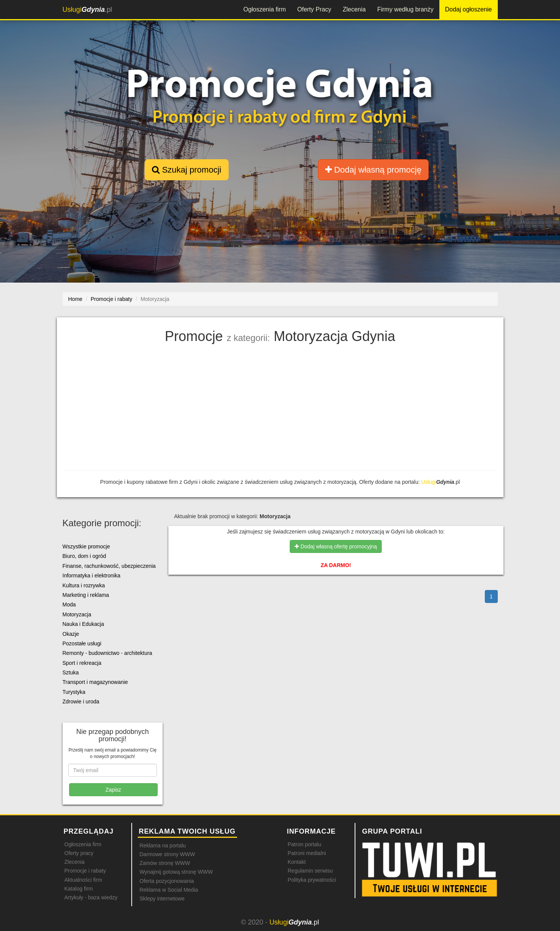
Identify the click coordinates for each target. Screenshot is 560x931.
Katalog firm (79, 889)
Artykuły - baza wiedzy (91, 897)
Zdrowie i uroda (81, 701)
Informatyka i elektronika (92, 575)
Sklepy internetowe (162, 899)
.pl (87, 10)
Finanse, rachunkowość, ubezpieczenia (109, 566)
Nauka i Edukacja (83, 624)
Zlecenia (354, 9)
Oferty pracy (79, 853)
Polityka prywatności (312, 880)
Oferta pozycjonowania (167, 881)
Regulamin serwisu (310, 871)
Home (75, 299)
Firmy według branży (405, 9)
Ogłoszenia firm (265, 9)
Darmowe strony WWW (167, 854)
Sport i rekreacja (82, 663)
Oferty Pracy (314, 9)
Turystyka (74, 692)
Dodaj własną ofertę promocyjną (336, 546)
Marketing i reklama (86, 595)
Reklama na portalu (163, 845)
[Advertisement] (280, 409)
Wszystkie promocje (86, 546)
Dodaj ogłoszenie (469, 9)
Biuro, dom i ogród (84, 556)
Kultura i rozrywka (84, 585)
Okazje (71, 634)
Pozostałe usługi (82, 643)
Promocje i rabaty (85, 871)
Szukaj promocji (186, 170)
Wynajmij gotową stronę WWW (176, 872)
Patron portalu (305, 844)
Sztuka (71, 672)
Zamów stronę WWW (165, 863)
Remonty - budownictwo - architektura (107, 653)
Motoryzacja (77, 614)
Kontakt (297, 862)
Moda (69, 605)
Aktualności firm (83, 880)
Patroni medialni (307, 853)
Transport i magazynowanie (95, 682)
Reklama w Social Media (169, 890)
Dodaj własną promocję (373, 170)
